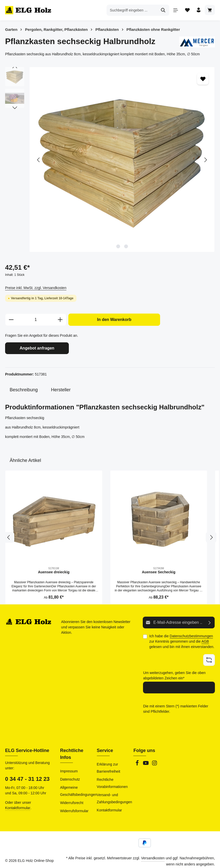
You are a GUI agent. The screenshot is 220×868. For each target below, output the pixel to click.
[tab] (24, 389)
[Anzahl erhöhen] (60, 320)
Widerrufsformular (74, 808)
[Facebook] (138, 761)
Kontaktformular (18, 805)
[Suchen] (161, 10)
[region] (110, 160)
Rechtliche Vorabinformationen (112, 780)
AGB (205, 640)
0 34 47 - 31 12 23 (27, 776)
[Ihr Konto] (197, 10)
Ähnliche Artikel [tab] (25, 460)
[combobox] (130, 10)
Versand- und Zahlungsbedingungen (115, 795)
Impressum (69, 768)
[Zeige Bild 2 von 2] (126, 246)
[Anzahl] (36, 320)
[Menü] (173, 10)
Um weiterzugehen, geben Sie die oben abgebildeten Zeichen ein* (174, 673)
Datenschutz (70, 776)
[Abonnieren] (210, 622)
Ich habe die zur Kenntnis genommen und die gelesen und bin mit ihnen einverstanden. (182, 640)
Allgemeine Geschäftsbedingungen (79, 788)
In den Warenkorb (114, 320)
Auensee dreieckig (54, 571)
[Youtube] (146, 761)
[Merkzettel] (185, 10)
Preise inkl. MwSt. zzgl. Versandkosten (36, 288)
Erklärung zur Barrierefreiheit (109, 765)
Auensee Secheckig (159, 571)
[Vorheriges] (39, 160)
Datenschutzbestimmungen (191, 635)
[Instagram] (154, 761)
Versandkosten (153, 855)
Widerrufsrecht (72, 800)
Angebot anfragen (37, 348)
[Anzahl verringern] (11, 320)
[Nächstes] (205, 160)
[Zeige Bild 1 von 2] (118, 246)
